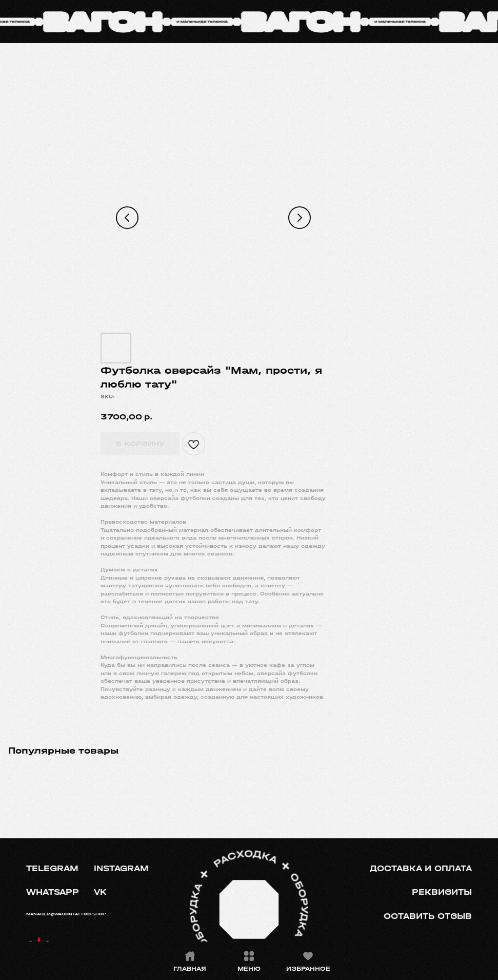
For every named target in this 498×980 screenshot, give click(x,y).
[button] (427, 916)
